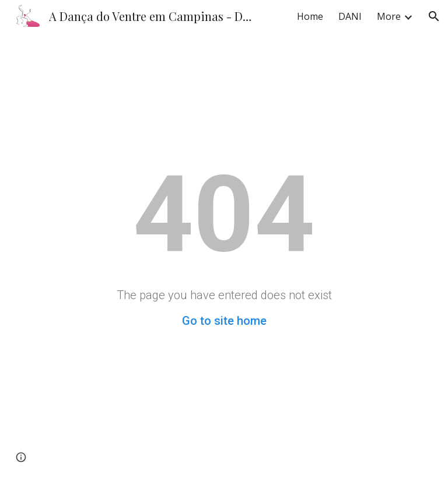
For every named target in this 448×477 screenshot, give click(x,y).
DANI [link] (350, 16)
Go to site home (224, 321)
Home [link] (310, 16)
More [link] (389, 16)
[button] (434, 16)
